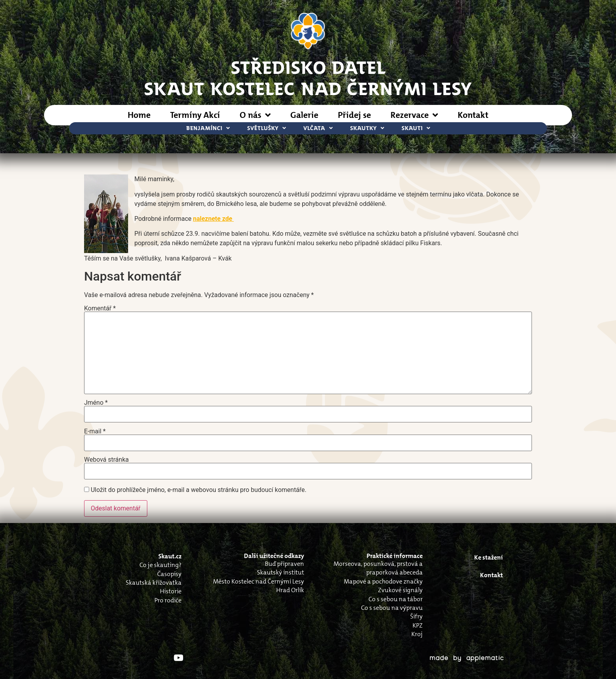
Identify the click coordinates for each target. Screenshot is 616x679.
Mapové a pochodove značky (383, 581)
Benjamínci (208, 128)
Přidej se (354, 115)
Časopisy (169, 574)
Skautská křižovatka (154, 583)
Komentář (100, 308)
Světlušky (267, 128)
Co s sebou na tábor (396, 599)
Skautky (367, 128)
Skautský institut (280, 572)
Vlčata (318, 128)
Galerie (304, 115)
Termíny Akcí (195, 115)
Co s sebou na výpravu (392, 608)
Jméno (96, 403)
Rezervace (414, 115)
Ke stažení (489, 557)
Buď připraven (284, 564)
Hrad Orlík (290, 590)
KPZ (418, 625)
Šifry (416, 616)
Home (139, 115)
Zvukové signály (400, 590)
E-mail (95, 431)
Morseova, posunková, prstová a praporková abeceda (378, 568)
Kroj (417, 634)
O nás (255, 115)
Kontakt (473, 115)
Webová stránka (106, 460)
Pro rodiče (168, 600)
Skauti (416, 128)
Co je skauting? (160, 565)
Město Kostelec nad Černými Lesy (258, 581)
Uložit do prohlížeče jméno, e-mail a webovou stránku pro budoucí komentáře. (199, 490)
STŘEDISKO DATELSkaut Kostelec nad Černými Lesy (308, 77)
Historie (171, 591)
